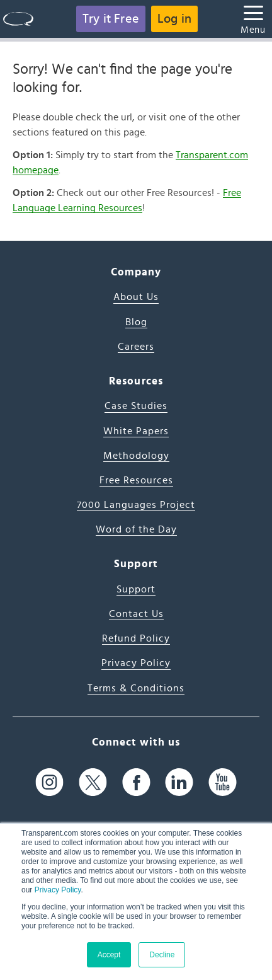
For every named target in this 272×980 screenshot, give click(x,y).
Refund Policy (136, 638)
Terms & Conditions (136, 688)
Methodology (136, 456)
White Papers (136, 431)
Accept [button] (109, 955)
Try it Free (111, 19)
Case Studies (136, 406)
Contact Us (136, 614)
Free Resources (136, 480)
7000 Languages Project (136, 505)
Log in (174, 19)
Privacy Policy (58, 890)
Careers (136, 347)
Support (136, 589)
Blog (136, 322)
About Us (136, 297)
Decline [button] (162, 955)
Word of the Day (136, 529)
